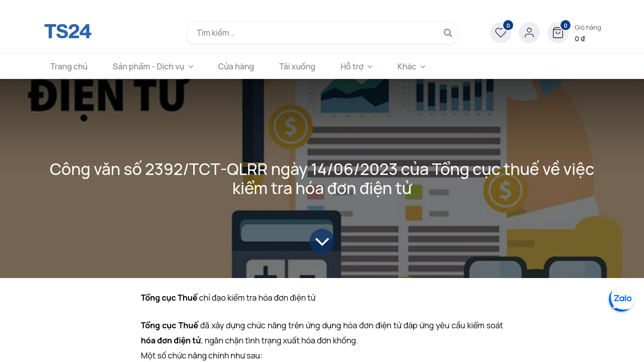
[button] (574, 33)
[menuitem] (69, 66)
